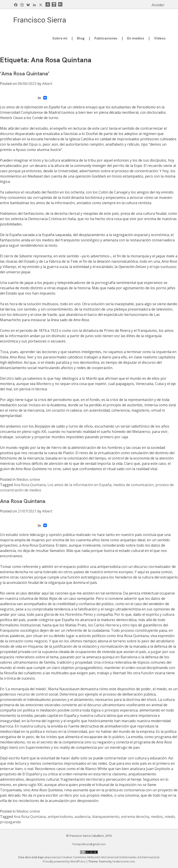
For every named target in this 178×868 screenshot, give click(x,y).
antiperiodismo (60, 817)
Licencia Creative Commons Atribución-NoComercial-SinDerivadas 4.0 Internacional (105, 857)
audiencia (82, 817)
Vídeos (160, 38)
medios (157, 817)
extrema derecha (135, 817)
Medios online (28, 479)
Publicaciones (106, 38)
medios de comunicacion (133, 485)
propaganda (10, 822)
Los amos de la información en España (79, 485)
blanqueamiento (106, 817)
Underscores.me (124, 861)
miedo (170, 817)
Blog (81, 38)
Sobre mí (60, 38)
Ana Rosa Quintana (30, 485)
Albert (47, 84)
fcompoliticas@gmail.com (89, 844)
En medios (136, 38)
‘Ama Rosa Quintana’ (25, 73)
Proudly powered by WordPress (64, 861)
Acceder (158, 5)
